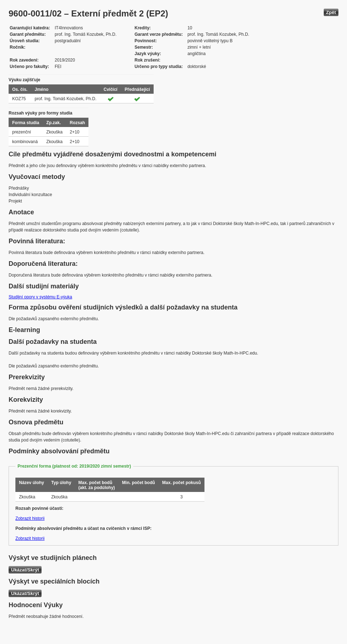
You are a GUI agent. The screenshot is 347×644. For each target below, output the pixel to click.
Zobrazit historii (30, 518)
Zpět (331, 12)
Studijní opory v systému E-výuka (40, 297)
